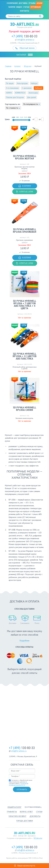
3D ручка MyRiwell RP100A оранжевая (24, 231)
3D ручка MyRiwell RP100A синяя (24, 409)
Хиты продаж (22, 83)
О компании (12, 3)
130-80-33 (24, 36)
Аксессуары (33, 93)
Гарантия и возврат (18, 816)
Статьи (26, 7)
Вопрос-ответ (26, 812)
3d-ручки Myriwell (33, 807)
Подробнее (24, 641)
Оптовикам (36, 7)
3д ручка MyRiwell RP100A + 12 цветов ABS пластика (25, 356)
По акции (10, 83)
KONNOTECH (20, 93)
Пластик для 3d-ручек (15, 97)
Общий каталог (14, 807)
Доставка (23, 3)
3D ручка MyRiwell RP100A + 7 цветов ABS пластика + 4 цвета (24, 305)
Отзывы (32, 3)
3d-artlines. (25, 24)
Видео (19, 7)
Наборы (34, 83)
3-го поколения (12, 88)
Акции (39, 3)
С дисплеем (27, 88)
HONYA (9, 93)
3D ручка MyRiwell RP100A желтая (24, 157)
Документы (35, 816)
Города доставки (25, 821)
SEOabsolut (38, 838)
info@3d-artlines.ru (26, 40)
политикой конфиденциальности (19, 784)
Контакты (24, 11)
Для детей (31, 97)
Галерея (12, 7)
